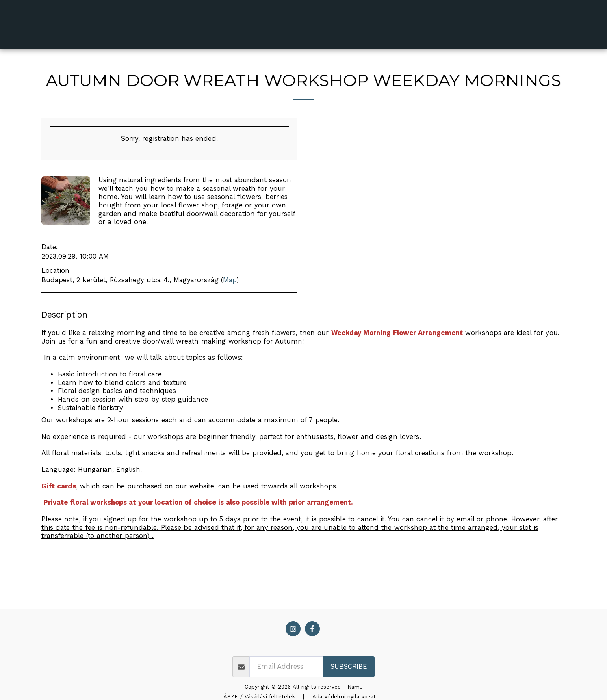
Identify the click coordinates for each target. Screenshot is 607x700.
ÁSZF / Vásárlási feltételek (259, 697)
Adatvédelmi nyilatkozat (344, 697)
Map (230, 280)
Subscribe (349, 667)
